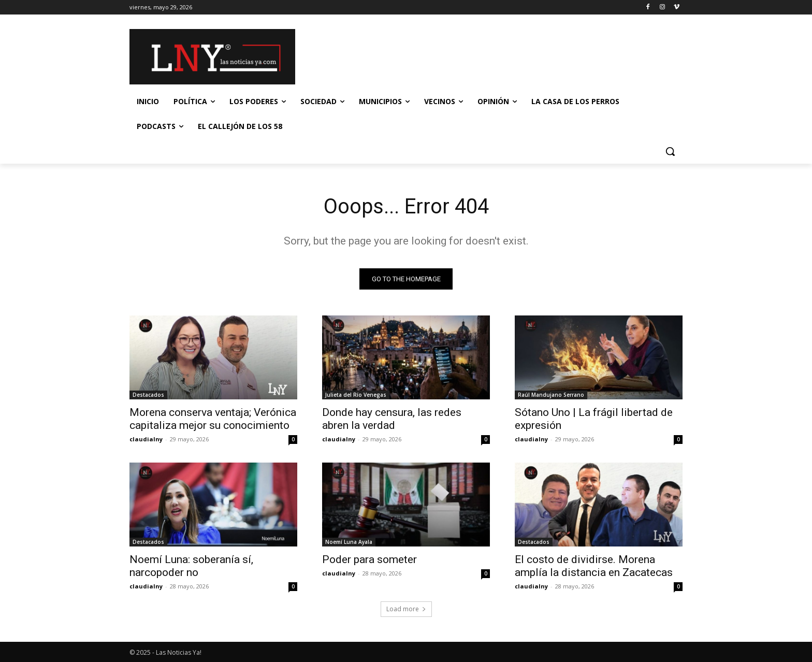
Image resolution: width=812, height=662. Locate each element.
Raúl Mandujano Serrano (551, 395)
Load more (406, 609)
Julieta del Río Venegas (356, 395)
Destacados (148, 395)
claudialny (146, 439)
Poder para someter (369, 559)
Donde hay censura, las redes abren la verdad (392, 419)
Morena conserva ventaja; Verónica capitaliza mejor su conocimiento (213, 419)
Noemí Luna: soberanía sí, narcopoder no (191, 566)
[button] (670, 151)
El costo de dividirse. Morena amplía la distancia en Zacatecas (594, 566)
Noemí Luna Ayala (349, 542)
